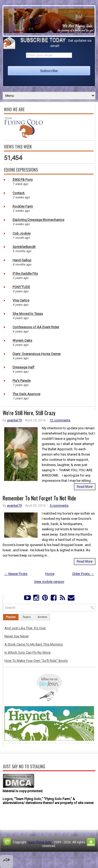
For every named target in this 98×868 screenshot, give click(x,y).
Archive (42, 617)
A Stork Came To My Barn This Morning (34, 644)
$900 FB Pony (23, 180)
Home (50, 574)
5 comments (59, 506)
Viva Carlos (21, 300)
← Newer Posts (16, 574)
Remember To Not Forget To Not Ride (39, 498)
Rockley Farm (23, 206)
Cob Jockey (22, 233)
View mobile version (49, 582)
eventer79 (14, 420)
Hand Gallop (22, 260)
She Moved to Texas (28, 314)
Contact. (19, 193)
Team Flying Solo (39, 842)
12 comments (60, 420)
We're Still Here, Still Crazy (29, 413)
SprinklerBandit (24, 247)
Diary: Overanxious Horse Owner (37, 354)
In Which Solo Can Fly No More (27, 652)
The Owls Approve (26, 394)
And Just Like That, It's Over (25, 628)
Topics (27, 617)
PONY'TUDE (21, 287)
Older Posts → (83, 574)
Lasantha (77, 858)
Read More (85, 487)
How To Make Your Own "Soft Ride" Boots (36, 661)
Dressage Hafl (23, 367)
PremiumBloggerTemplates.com (30, 861)
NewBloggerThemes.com (73, 861)
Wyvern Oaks (22, 340)
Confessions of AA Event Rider (36, 327)
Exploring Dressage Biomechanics (38, 220)
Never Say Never (17, 636)
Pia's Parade (22, 381)
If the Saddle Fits (25, 274)
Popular (11, 617)
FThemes (35, 858)
